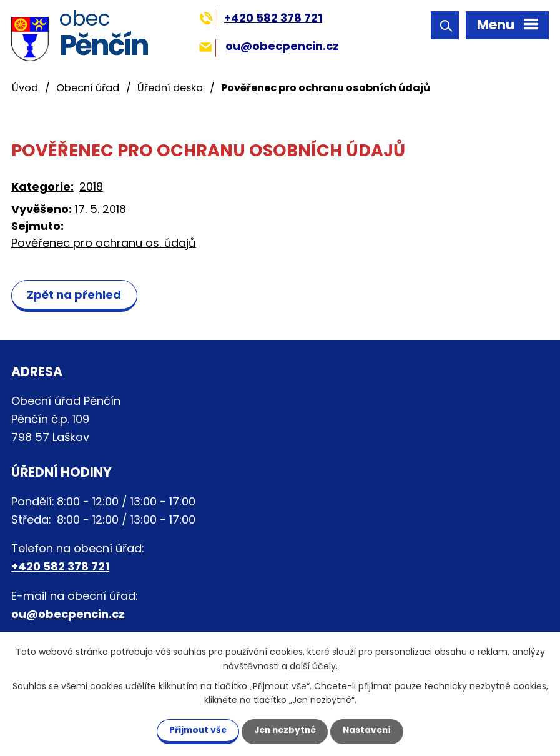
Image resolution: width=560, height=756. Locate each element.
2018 (91, 187)
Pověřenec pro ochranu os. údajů (104, 243)
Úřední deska (170, 88)
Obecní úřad (88, 88)
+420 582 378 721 (261, 18)
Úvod (25, 88)
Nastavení (373, 730)
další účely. (314, 665)
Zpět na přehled (76, 295)
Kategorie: (42, 187)
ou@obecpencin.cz (269, 46)
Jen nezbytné (285, 730)
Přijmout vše (193, 730)
